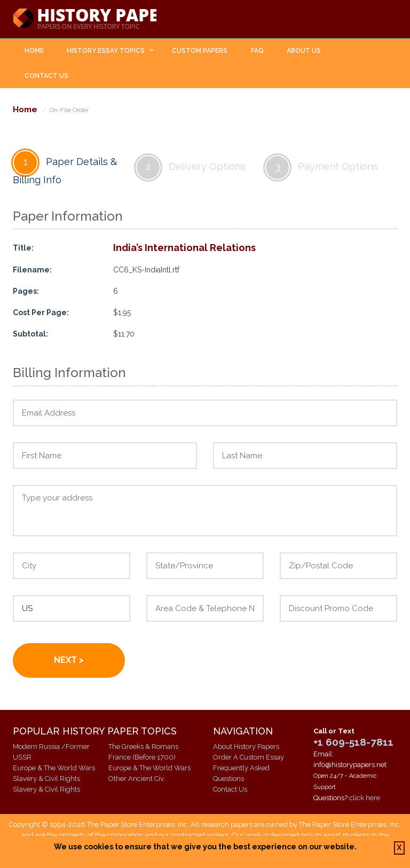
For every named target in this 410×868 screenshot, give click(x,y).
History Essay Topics (106, 51)
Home (34, 51)
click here (365, 798)
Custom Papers (200, 51)
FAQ (257, 51)
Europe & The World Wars (54, 768)
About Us (304, 51)
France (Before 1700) (142, 758)
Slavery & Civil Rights (46, 779)
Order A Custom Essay (249, 758)
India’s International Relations (184, 248)
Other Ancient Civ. (137, 779)
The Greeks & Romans (143, 747)
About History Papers (246, 747)
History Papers (96, 19)
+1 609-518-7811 (353, 742)
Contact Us (46, 76)
